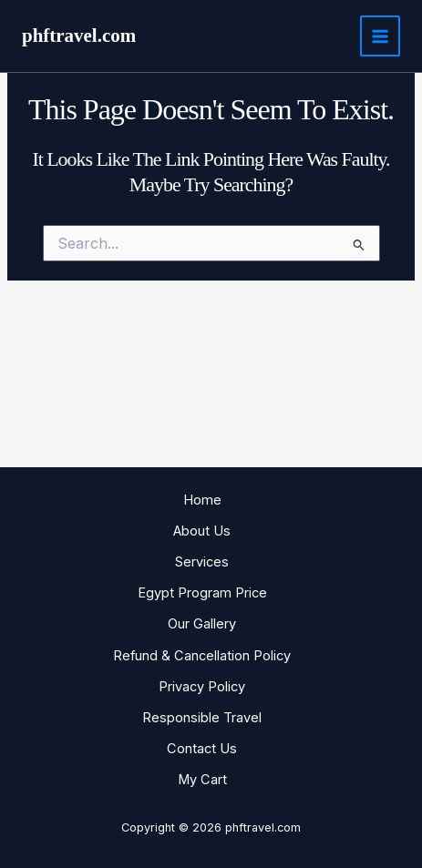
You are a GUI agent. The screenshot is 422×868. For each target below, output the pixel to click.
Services (202, 562)
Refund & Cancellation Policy (202, 656)
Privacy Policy (202, 687)
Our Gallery (202, 624)
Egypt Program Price (202, 593)
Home (202, 500)
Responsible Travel (202, 718)
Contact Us (202, 749)
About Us (202, 531)
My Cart (202, 780)
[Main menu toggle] (380, 36)
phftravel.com (79, 36)
